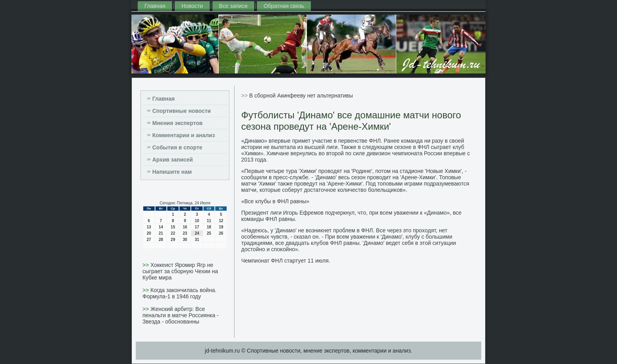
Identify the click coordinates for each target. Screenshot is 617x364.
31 (197, 240)
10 (197, 221)
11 (209, 221)
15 (173, 227)
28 (161, 240)
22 (173, 233)
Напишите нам (172, 172)
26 (221, 233)
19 (221, 227)
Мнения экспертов (177, 123)
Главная (155, 6)
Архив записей (173, 160)
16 (185, 227)
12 (221, 221)
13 (149, 227)
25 (209, 233)
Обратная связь (284, 6)
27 (149, 240)
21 (161, 233)
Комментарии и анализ (184, 135)
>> (146, 265)
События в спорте (177, 147)
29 (173, 240)
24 (197, 233)
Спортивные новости (182, 111)
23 (185, 233)
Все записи (233, 6)
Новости (192, 6)
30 (185, 240)
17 (197, 227)
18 (209, 227)
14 (161, 227)
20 (149, 233)
